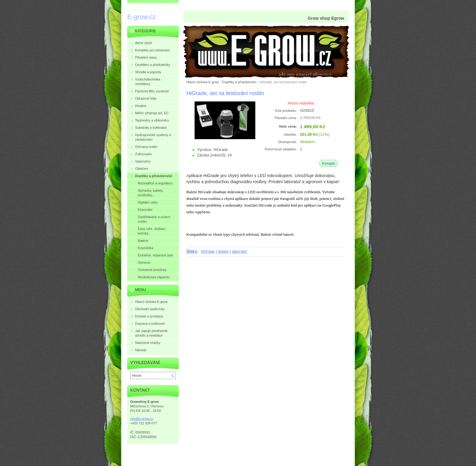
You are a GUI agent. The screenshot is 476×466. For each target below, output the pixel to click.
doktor (223, 251)
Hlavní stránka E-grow (203, 82)
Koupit (328, 163)
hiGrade (208, 251)
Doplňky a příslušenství (239, 82)
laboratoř (240, 251)
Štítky (192, 251)
